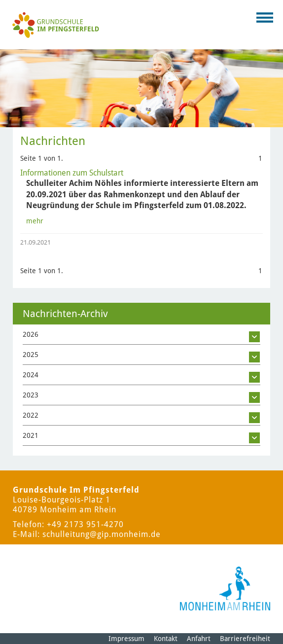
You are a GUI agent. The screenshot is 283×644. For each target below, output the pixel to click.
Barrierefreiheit (245, 639)
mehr (35, 221)
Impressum (126, 639)
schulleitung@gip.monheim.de (102, 534)
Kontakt (166, 639)
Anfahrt (199, 639)
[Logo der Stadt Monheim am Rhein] (225, 589)
